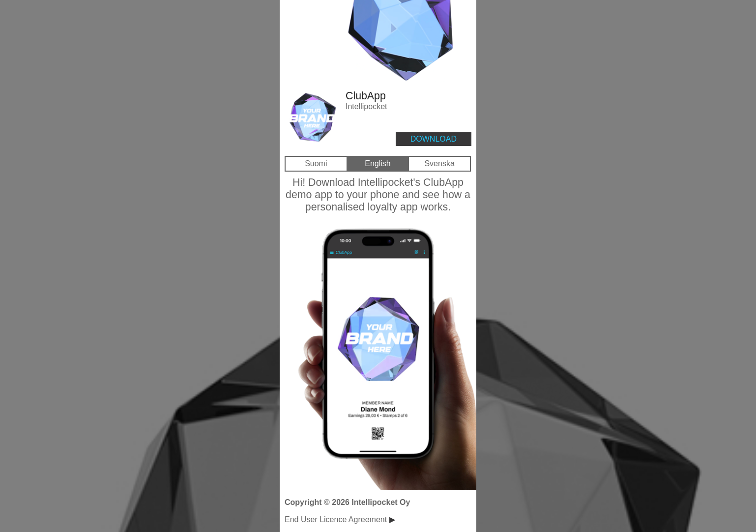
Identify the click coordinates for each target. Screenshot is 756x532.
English (378, 163)
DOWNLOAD (434, 139)
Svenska (439, 163)
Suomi (316, 163)
